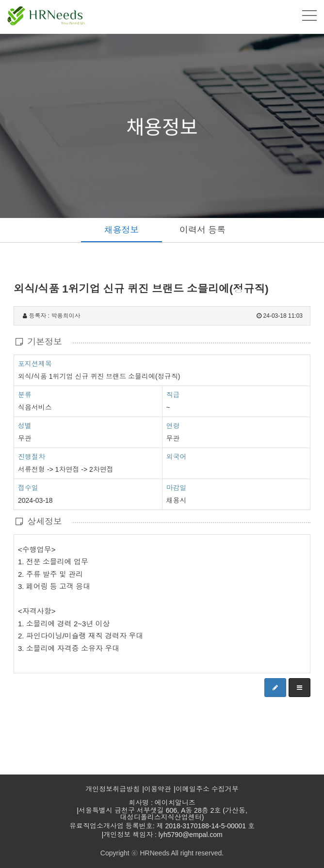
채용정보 (122, 230)
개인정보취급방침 (113, 789)
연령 (173, 426)
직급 (173, 395)
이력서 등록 (202, 230)
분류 (25, 394)
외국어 (177, 457)
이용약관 (158, 789)
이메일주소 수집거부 (207, 789)
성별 (25, 425)
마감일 (177, 488)
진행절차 (32, 456)
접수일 (28, 487)
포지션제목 (35, 363)
